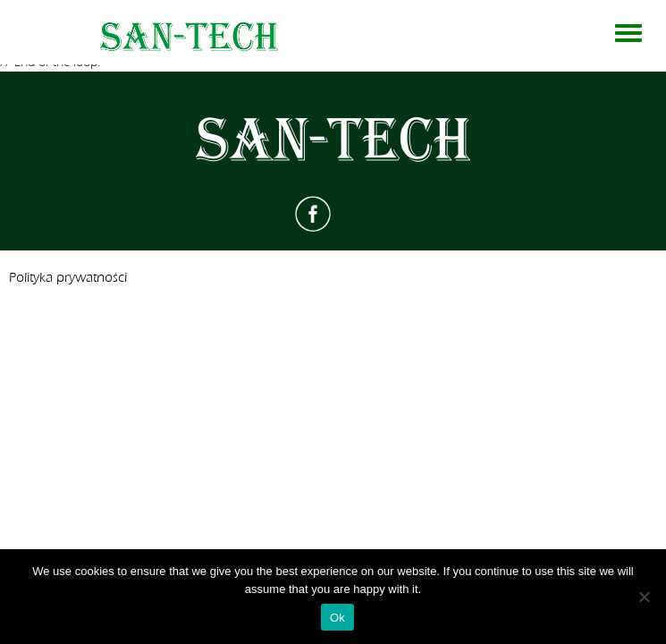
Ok (337, 618)
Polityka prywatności (68, 278)
